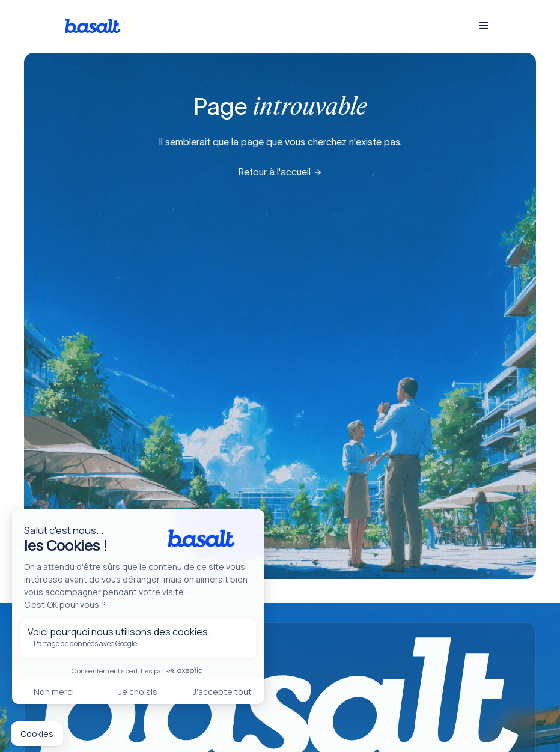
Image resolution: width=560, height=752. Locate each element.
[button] (484, 26)
